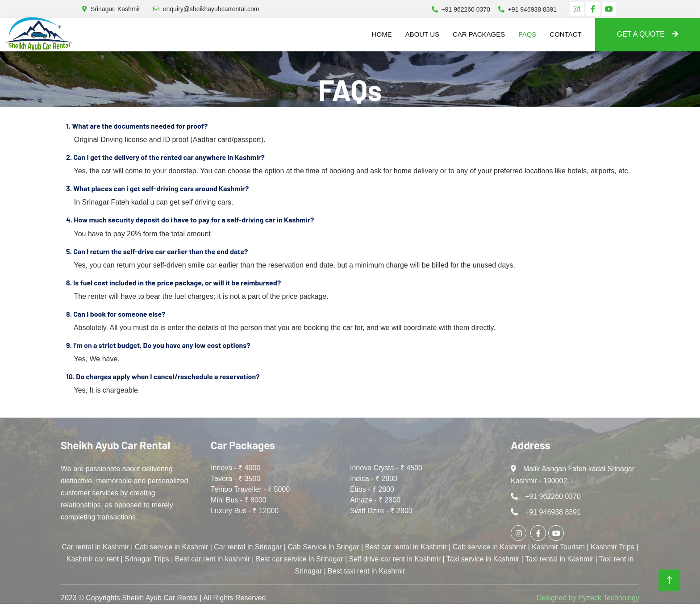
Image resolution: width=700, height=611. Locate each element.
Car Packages (479, 34)
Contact (565, 34)
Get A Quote (648, 34)
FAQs (527, 34)
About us (422, 34)
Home (382, 34)
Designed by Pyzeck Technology (588, 598)
